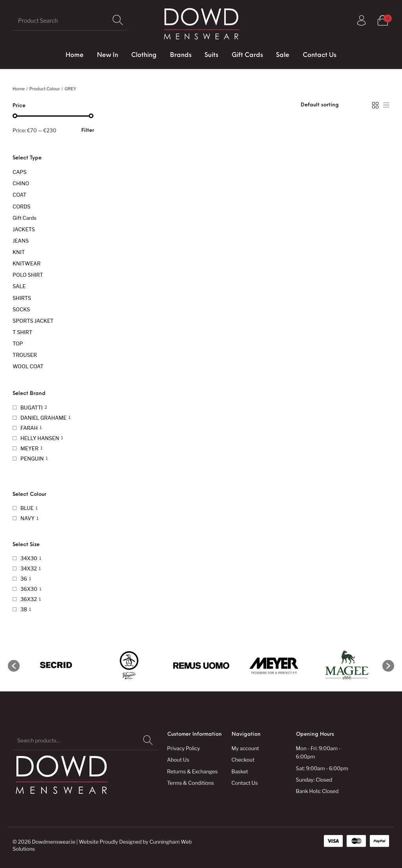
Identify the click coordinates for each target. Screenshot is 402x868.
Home (19, 89)
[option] (56, 666)
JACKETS (24, 229)
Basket (240, 771)
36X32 (29, 599)
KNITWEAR (26, 263)
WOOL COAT (28, 366)
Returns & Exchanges (193, 771)
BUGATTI (32, 408)
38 (24, 609)
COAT (19, 195)
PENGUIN (32, 459)
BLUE (27, 508)
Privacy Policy (184, 748)
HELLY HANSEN (40, 438)
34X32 (29, 568)
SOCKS (21, 309)
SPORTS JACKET (33, 321)
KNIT (19, 252)
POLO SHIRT (28, 275)
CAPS (20, 172)
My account (245, 748)
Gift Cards (25, 218)
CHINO (21, 183)
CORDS (22, 206)
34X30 (29, 558)
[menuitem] (75, 55)
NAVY (27, 518)
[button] (14, 666)
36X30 (29, 589)
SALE (19, 286)
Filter (88, 131)
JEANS (21, 241)
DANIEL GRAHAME (43, 418)
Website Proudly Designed (110, 842)
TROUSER (25, 355)
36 (24, 579)
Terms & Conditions (191, 783)
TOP (18, 344)
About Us (178, 760)
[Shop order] (333, 105)
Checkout (243, 760)
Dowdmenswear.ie (53, 842)
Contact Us (245, 783)
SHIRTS (22, 298)
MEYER (29, 448)
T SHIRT (22, 332)
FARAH (29, 428)
